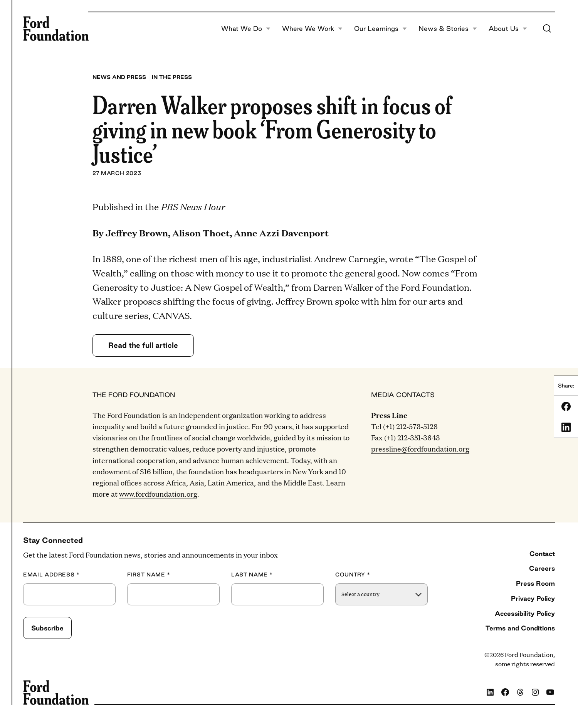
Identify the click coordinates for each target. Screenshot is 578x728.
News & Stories (448, 29)
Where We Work (312, 29)
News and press (119, 77)
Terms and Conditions (520, 628)
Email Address (51, 575)
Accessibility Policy (525, 613)
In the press (172, 77)
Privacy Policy (533, 598)
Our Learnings (381, 29)
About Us (508, 29)
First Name (149, 575)
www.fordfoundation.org (158, 494)
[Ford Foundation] (56, 29)
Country (353, 575)
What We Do (246, 29)
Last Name (252, 575)
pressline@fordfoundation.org (420, 449)
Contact (542, 554)
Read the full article (143, 345)
